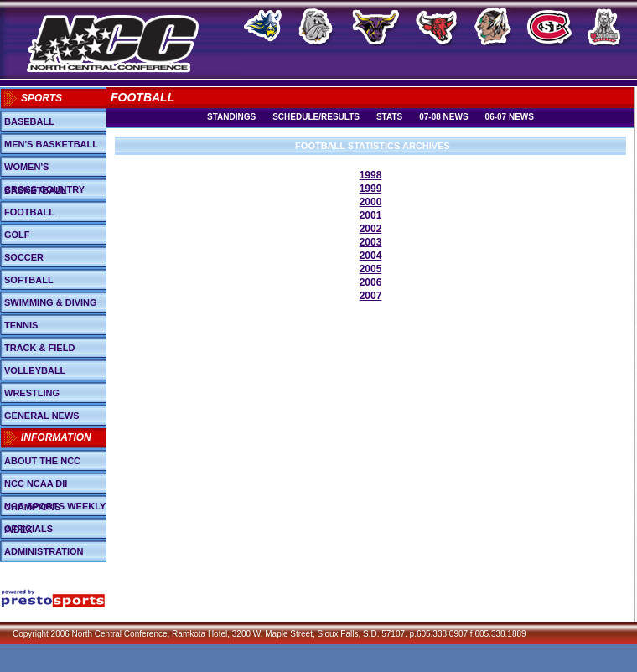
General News (42, 416)
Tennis (21, 325)
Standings (231, 117)
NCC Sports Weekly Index (55, 509)
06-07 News (510, 117)
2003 (371, 242)
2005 (371, 269)
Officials (28, 529)
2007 (371, 296)
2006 (371, 282)
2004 (371, 256)
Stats (389, 117)
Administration (44, 551)
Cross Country (44, 189)
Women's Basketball (36, 170)
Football (29, 212)
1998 (371, 175)
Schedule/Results (316, 117)
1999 (371, 189)
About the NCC (42, 461)
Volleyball (35, 370)
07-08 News (443, 117)
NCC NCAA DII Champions (36, 486)
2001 (371, 215)
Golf (17, 235)
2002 (371, 229)
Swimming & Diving (51, 302)
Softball (29, 280)
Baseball (29, 121)
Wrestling (32, 393)
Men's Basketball (51, 144)
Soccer (24, 257)
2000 (371, 202)
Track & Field (39, 348)
